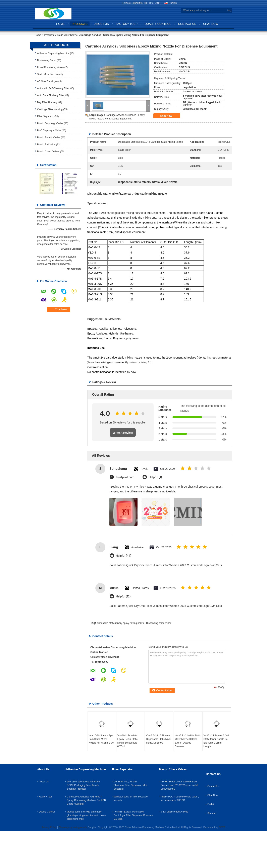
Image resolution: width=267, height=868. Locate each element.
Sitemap (212, 813)
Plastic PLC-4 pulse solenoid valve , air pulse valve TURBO (180, 798)
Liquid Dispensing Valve (50, 67)
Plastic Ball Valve (46, 144)
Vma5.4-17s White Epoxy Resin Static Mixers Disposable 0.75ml (128, 741)
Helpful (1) (155, 477)
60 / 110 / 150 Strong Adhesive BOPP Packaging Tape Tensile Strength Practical (83, 785)
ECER (222, 827)
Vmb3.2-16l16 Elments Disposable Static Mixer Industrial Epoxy (159, 739)
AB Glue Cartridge (47, 81)
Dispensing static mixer (158, 623)
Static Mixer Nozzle (67, 35)
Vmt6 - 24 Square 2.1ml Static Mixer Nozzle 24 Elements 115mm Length (216, 741)
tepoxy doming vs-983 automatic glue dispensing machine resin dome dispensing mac (86, 815)
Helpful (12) (123, 597)
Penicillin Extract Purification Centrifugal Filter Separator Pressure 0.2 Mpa (133, 815)
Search (229, 11)
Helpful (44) (123, 556)
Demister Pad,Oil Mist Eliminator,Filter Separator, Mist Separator (130, 785)
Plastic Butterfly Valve (49, 137)
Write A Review (123, 433)
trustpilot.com (125, 477)
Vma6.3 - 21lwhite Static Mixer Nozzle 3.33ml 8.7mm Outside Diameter (188, 741)
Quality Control (158, 24)
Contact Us (187, 24)
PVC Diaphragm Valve (49, 130)
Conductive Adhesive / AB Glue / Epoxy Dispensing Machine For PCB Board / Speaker (86, 800)
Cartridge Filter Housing (50, 109)
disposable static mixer (109, 623)
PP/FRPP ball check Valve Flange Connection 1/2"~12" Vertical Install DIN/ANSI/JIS (179, 785)
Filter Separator (45, 116)
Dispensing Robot (47, 60)
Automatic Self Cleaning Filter (53, 88)
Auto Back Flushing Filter (50, 95)
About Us (102, 24)
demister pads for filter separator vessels (131, 798)
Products (80, 24)
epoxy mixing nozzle (134, 623)
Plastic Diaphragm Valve (50, 123)
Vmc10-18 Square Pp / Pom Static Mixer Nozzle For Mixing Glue (101, 739)
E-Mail (211, 804)
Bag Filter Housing (47, 102)
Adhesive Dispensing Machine (53, 53)
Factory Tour (127, 24)
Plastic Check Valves (48, 152)
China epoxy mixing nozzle (73, 827)
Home (60, 24)
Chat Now (211, 24)
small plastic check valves (174, 812)
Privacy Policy (49, 827)
